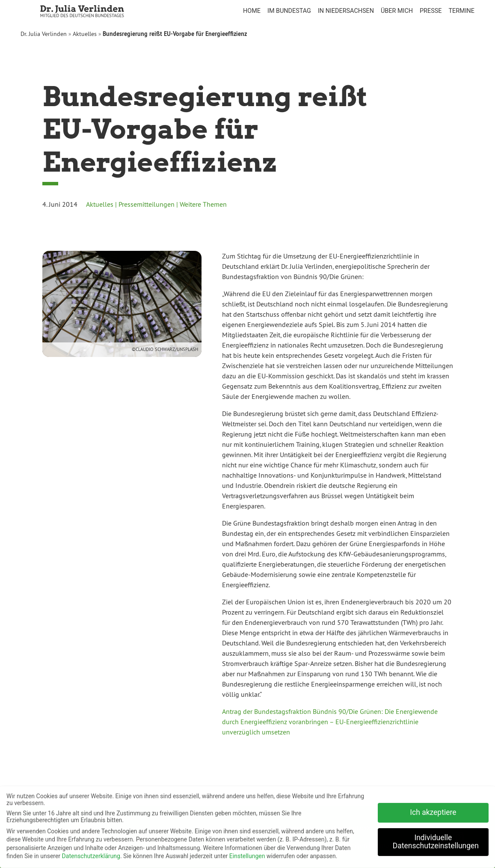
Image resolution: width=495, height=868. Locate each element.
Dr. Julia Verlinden (44, 34)
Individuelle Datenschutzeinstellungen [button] (436, 838)
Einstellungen (247, 853)
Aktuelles (85, 34)
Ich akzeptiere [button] (433, 809)
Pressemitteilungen (147, 204)
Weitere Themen (203, 204)
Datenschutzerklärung (91, 853)
